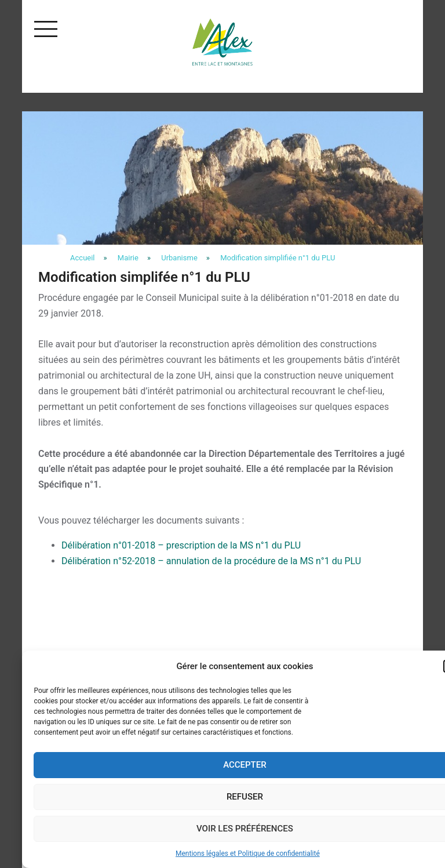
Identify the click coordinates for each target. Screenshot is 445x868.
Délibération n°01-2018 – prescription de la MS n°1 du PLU (181, 545)
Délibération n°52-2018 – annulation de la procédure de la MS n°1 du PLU (211, 561)
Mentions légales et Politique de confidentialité (248, 854)
